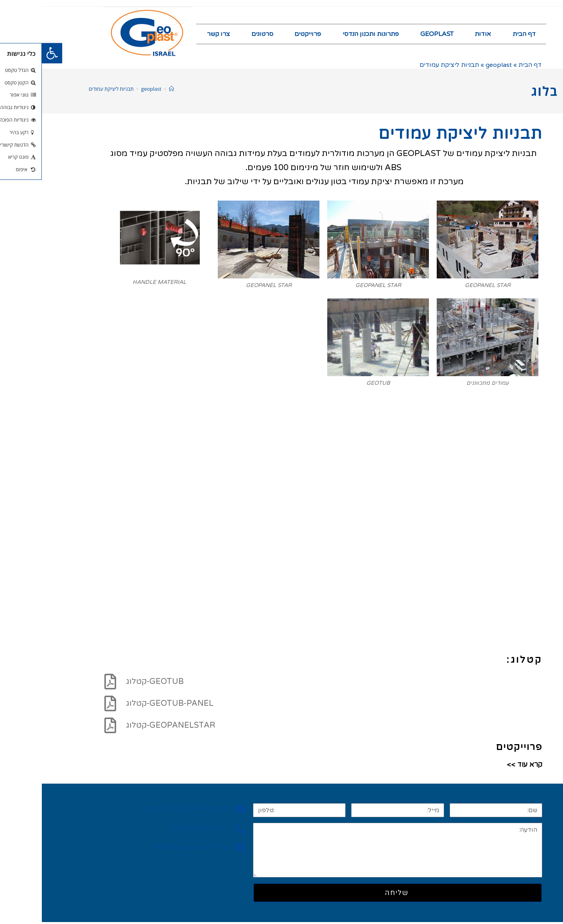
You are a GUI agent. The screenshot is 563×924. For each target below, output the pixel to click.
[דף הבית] (130, 90)
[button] (10, 53)
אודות (441, 35)
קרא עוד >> (483, 766)
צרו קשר (177, 35)
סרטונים (221, 35)
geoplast (457, 67)
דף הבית (482, 35)
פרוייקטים (266, 35)
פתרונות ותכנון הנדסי (329, 35)
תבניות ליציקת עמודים (69, 90)
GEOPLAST (395, 35)
